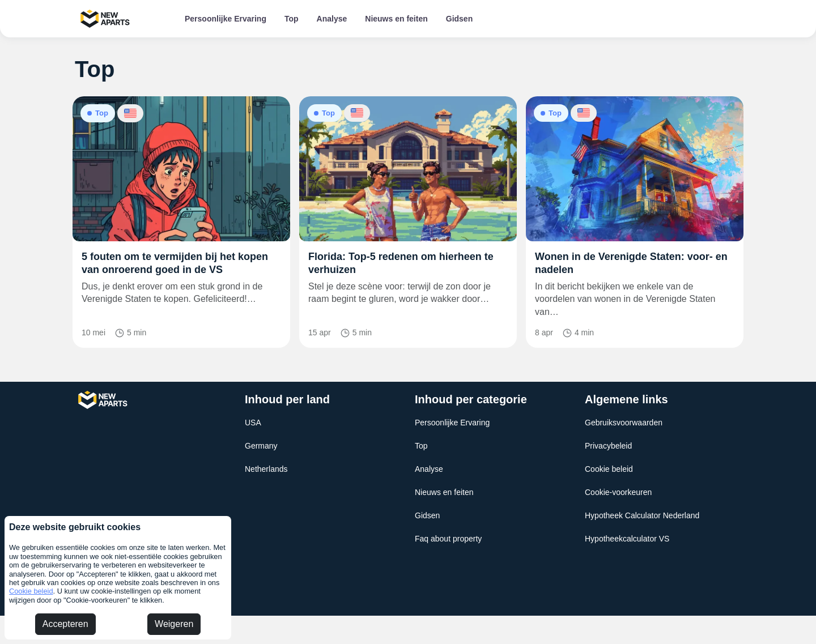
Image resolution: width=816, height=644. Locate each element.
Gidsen (459, 19)
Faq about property (448, 539)
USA (253, 423)
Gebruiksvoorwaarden (624, 423)
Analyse (332, 19)
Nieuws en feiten (396, 19)
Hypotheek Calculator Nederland (642, 515)
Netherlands (266, 469)
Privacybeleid (608, 446)
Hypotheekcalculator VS (627, 539)
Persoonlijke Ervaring (226, 19)
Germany (261, 446)
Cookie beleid (31, 591)
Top (292, 19)
